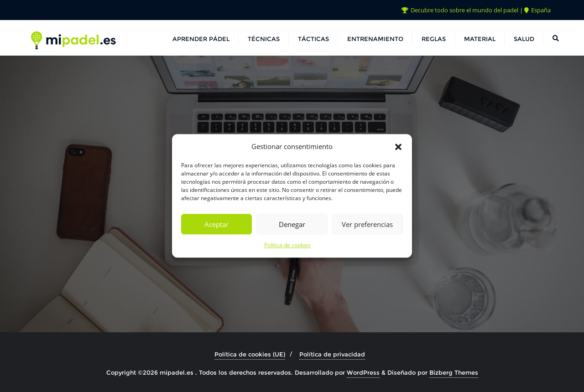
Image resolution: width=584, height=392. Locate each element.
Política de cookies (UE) (250, 354)
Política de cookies (287, 245)
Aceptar (216, 224)
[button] (398, 147)
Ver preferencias (367, 224)
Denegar (292, 224)
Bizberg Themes (454, 372)
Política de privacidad (332, 354)
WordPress (363, 372)
